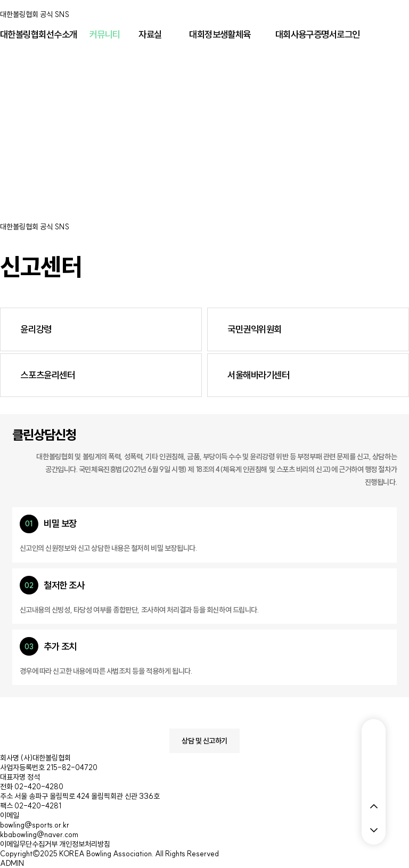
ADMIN (12, 863)
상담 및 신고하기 (204, 741)
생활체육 (235, 35)
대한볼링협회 (23, 35)
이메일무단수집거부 (29, 844)
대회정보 (204, 35)
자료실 (150, 35)
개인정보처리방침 (85, 844)
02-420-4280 (39, 787)
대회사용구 (295, 35)
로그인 (348, 35)
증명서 (325, 35)
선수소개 (62, 35)
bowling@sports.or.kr (35, 825)
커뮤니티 (105, 35)
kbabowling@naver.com (39, 834)
